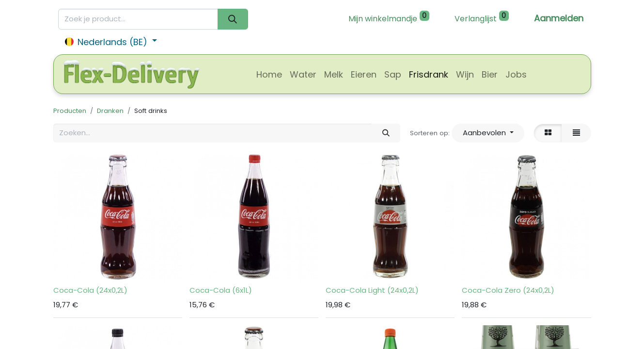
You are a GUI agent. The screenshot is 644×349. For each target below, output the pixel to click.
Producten (70, 111)
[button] (488, 133)
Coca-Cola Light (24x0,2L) (372, 290)
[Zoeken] (233, 19)
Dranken (110, 111)
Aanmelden (559, 18)
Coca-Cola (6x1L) (221, 290)
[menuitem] (269, 74)
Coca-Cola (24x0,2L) (90, 290)
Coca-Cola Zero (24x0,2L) (508, 290)
